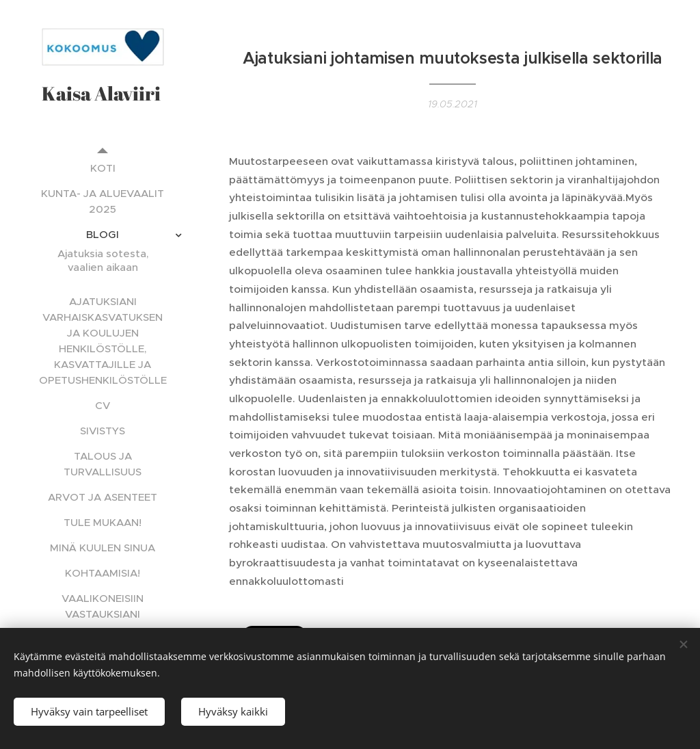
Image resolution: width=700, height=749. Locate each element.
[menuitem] (103, 168)
